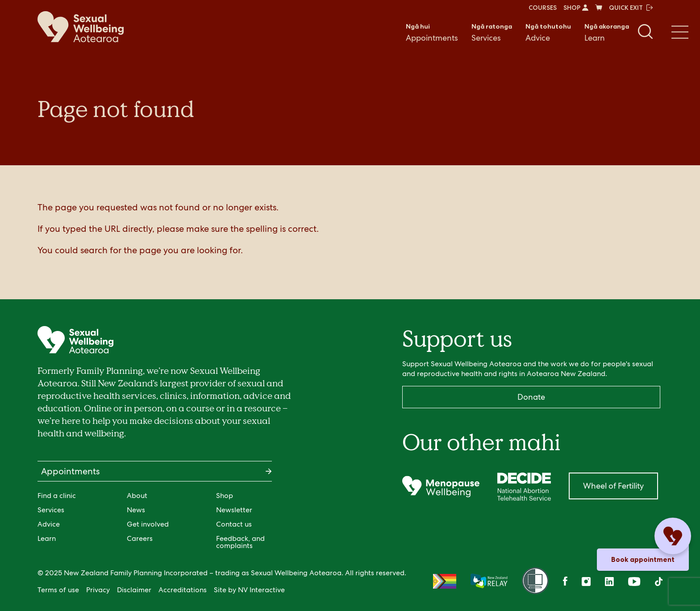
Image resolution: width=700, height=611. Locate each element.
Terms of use (58, 590)
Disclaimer (134, 590)
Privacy (98, 590)
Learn (607, 32)
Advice (548, 32)
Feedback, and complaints (240, 542)
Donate (531, 397)
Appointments (432, 32)
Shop (225, 496)
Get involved (148, 524)
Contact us (234, 524)
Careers (140, 538)
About (137, 496)
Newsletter (234, 510)
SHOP (576, 8)
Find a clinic (57, 496)
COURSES (543, 8)
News (136, 510)
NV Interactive (261, 590)
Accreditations (183, 590)
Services (492, 32)
